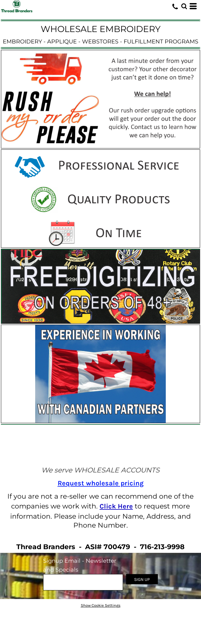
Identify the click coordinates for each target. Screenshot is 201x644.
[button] (184, 6)
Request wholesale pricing (101, 483)
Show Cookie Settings (101, 605)
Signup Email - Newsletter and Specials (80, 565)
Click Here (116, 506)
